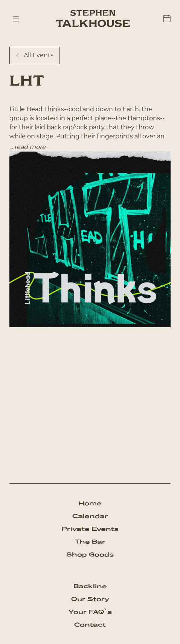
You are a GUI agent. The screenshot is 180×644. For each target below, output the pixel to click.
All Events (34, 55)
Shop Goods (90, 554)
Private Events (90, 529)
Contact (90, 625)
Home (90, 503)
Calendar (90, 516)
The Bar (90, 542)
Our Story (90, 599)
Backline (90, 586)
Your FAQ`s (90, 612)
